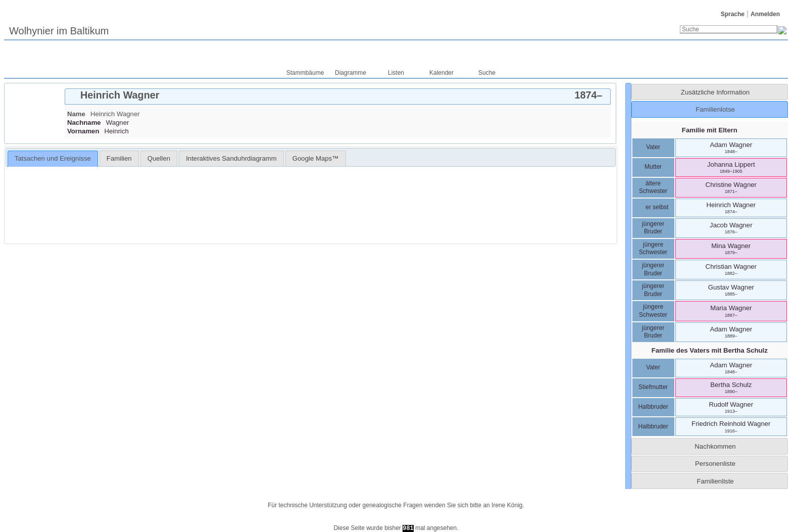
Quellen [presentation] (159, 158)
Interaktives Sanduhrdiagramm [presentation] (231, 158)
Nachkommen (715, 446)
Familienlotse (715, 109)
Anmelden (765, 14)
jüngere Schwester (653, 249)
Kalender (441, 73)
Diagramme (351, 73)
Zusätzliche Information (715, 92)
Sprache (733, 14)
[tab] (338, 96)
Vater (653, 147)
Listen (396, 73)
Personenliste (715, 464)
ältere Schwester (653, 187)
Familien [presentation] (119, 158)
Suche (487, 73)
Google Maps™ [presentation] (316, 158)
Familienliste (715, 481)
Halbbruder (653, 407)
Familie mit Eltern (710, 130)
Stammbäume (305, 73)
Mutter (653, 167)
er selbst (653, 207)
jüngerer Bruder (653, 228)
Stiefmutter (653, 387)
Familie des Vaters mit (710, 350)
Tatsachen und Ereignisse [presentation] (53, 158)
